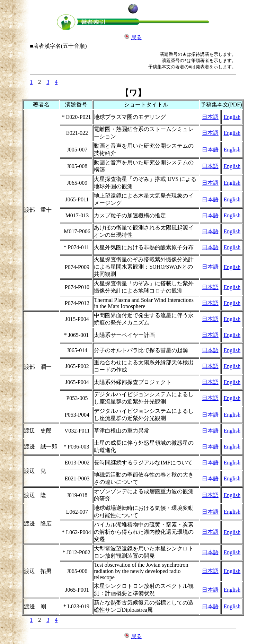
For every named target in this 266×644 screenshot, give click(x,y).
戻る (136, 37)
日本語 (210, 117)
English (232, 117)
